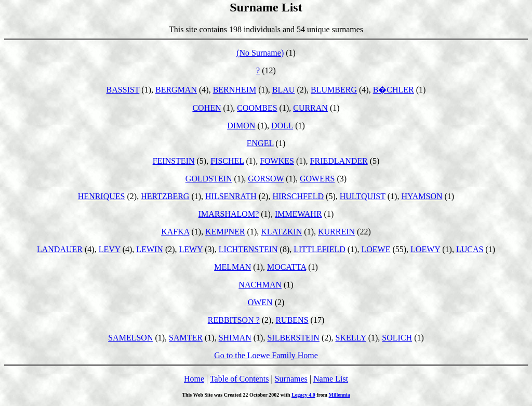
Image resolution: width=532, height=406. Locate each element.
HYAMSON (422, 196)
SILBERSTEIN (293, 338)
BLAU (284, 90)
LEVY (110, 249)
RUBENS (292, 320)
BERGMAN (176, 90)
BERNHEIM (235, 90)
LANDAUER (60, 249)
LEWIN (150, 249)
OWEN (260, 302)
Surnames (291, 379)
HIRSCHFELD (298, 196)
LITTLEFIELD (320, 249)
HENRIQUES (102, 196)
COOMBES (257, 108)
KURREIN (336, 232)
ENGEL (260, 143)
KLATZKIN (281, 232)
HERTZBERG (165, 196)
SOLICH (397, 338)
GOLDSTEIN (209, 179)
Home (194, 379)
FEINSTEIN (174, 161)
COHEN (207, 108)
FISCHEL (227, 161)
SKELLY (351, 338)
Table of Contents (240, 379)
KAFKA (175, 232)
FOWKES (277, 161)
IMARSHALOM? (229, 214)
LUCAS (470, 249)
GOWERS (317, 179)
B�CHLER (394, 90)
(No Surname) (260, 53)
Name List (331, 379)
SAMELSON (130, 338)
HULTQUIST (363, 196)
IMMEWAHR (298, 214)
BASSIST (123, 90)
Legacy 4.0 (303, 395)
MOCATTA (287, 267)
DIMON (241, 126)
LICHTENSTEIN (248, 249)
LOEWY (425, 249)
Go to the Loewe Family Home (266, 355)
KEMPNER (225, 232)
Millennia (340, 395)
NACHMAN (260, 285)
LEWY (191, 249)
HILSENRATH (231, 196)
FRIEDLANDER (339, 161)
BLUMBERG (334, 90)
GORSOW (266, 179)
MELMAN (232, 267)
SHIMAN (235, 338)
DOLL (282, 126)
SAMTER (186, 338)
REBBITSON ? (234, 320)
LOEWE (376, 249)
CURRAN (310, 108)
